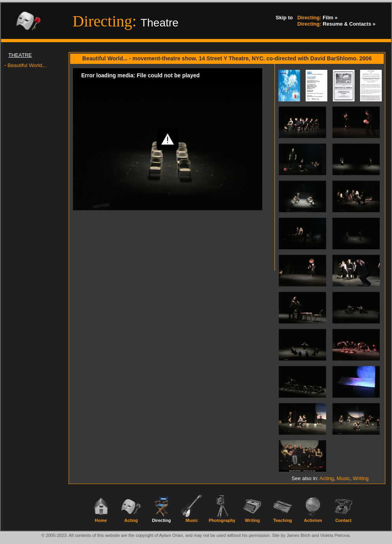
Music (343, 478)
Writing (361, 478)
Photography (222, 520)
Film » (317, 18)
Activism (313, 520)
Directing (161, 520)
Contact (343, 520)
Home (101, 520)
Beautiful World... (27, 65)
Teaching (283, 520)
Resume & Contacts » (336, 24)
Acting (327, 478)
